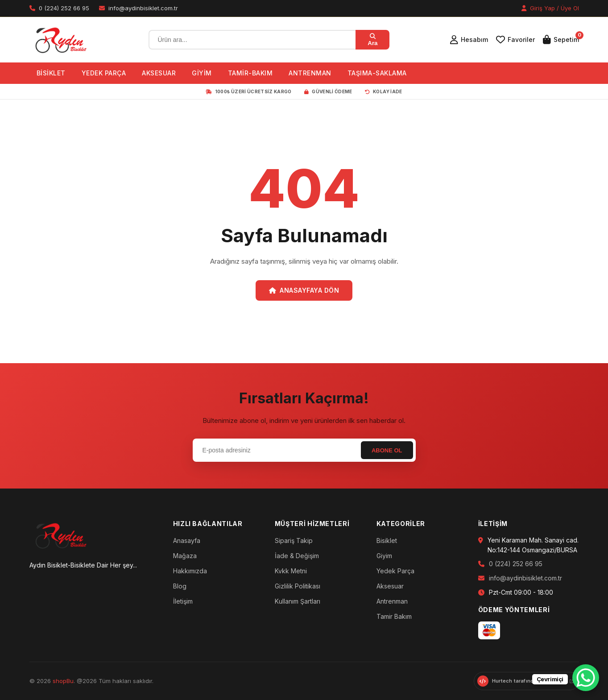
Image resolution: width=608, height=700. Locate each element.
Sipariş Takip (294, 541)
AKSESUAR (159, 73)
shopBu (63, 681)
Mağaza (185, 556)
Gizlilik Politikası (298, 586)
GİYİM (202, 73)
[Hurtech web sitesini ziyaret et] (526, 681)
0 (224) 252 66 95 (516, 564)
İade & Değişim (297, 556)
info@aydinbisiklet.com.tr (525, 578)
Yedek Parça (395, 571)
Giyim (384, 556)
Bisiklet (387, 541)
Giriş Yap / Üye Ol (550, 8)
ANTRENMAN (310, 73)
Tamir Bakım (394, 616)
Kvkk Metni (291, 571)
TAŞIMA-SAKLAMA (377, 73)
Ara (372, 40)
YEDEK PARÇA (104, 73)
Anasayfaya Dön (304, 290)
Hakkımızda (190, 571)
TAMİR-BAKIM (250, 73)
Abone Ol (387, 450)
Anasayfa (187, 541)
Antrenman (392, 601)
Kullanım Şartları (298, 601)
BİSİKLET (51, 73)
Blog (180, 586)
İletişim (183, 601)
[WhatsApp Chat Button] (586, 678)
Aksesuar (390, 586)
